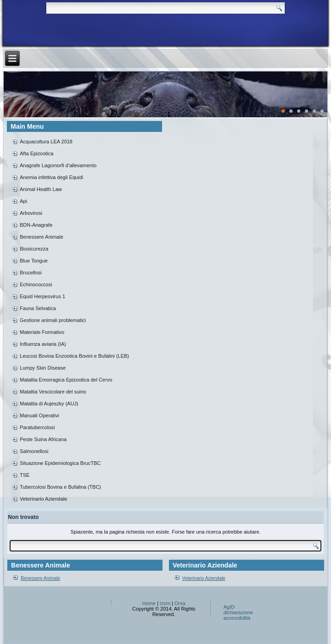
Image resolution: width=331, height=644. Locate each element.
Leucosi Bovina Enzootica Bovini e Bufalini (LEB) (74, 356)
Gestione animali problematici (53, 320)
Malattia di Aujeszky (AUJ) (49, 404)
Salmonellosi (34, 451)
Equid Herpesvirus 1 (42, 296)
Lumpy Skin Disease (43, 368)
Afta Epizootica (36, 153)
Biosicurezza (34, 249)
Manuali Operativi (39, 415)
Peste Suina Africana (43, 439)
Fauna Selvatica (38, 308)
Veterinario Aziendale (43, 499)
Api (23, 201)
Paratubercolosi (37, 427)
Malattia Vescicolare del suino (53, 392)
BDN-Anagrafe (36, 225)
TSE (24, 475)
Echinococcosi (36, 284)
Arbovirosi (31, 213)
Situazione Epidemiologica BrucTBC (60, 463)
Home (149, 603)
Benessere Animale (41, 237)
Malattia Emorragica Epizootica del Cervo (66, 380)
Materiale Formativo (42, 332)
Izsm (165, 603)
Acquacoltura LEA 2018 (46, 142)
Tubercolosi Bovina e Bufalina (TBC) (60, 487)
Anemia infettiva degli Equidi (51, 177)
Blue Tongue (34, 261)
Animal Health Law (41, 189)
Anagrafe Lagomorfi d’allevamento (58, 165)
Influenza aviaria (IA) (43, 344)
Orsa (180, 603)
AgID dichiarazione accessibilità (238, 612)
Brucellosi (31, 273)
